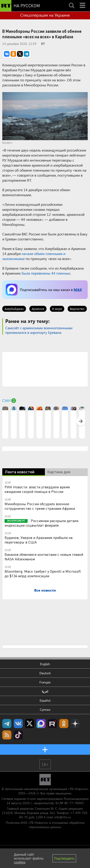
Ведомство (77, 309)
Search (72, 2)
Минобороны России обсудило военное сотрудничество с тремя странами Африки (40, 506)
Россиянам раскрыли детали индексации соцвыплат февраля (41, 523)
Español (45, 700)
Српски (45, 710)
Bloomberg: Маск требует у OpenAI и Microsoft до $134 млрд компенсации (43, 573)
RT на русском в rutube (52, 724)
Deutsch (45, 673)
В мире (57, 309)
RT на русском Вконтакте (18, 724)
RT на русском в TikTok (18, 735)
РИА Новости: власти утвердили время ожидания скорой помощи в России (37, 489)
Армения (38, 309)
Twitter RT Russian (30, 724)
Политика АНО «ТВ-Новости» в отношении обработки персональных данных (45, 825)
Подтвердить (64, 858)
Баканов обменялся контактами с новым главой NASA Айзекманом (44, 557)
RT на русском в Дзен (75, 724)
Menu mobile (83, 2)
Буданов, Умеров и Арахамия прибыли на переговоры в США (39, 540)
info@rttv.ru (63, 817)
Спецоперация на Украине (45, 15)
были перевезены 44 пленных (46, 273)
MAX (78, 290)
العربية (45, 691)
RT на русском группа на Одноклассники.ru (64, 724)
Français (45, 682)
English (45, 664)
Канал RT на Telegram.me (7, 724)
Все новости (45, 590)
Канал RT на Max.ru (41, 724)
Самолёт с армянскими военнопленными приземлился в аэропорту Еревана (39, 330)
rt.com (31, 799)
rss (7, 735)
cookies (20, 862)
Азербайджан (14, 309)
